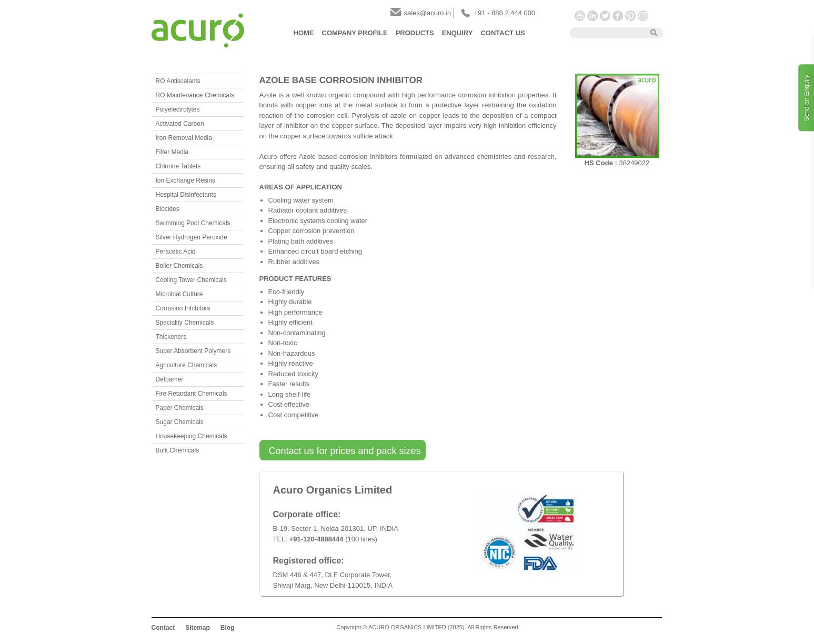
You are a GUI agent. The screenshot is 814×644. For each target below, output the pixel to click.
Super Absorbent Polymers (193, 351)
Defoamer (170, 379)
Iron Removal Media (184, 138)
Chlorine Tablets (178, 166)
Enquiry (458, 33)
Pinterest (630, 16)
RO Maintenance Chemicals (195, 95)
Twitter (605, 16)
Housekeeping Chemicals (192, 436)
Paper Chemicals (180, 408)
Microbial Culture (179, 294)
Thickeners (171, 337)
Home (304, 33)
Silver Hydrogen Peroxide (192, 237)
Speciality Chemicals (185, 323)
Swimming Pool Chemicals (193, 223)
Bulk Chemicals (178, 450)
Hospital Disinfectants (186, 195)
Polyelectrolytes (178, 109)
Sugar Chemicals (180, 422)
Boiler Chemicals (179, 266)
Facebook (618, 16)
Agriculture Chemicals (187, 365)
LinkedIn (592, 16)
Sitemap (198, 628)
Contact (163, 628)
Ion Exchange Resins (185, 180)
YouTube (580, 16)
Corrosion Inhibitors (183, 308)
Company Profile (355, 33)
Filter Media (172, 152)
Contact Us (503, 33)
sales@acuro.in (428, 13)
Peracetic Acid (176, 251)
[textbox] (606, 32)
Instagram (643, 16)
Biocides (168, 209)
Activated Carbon (180, 124)
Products (415, 33)
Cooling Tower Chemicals (191, 280)
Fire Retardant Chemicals (192, 394)
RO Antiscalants (178, 81)
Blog (228, 628)
